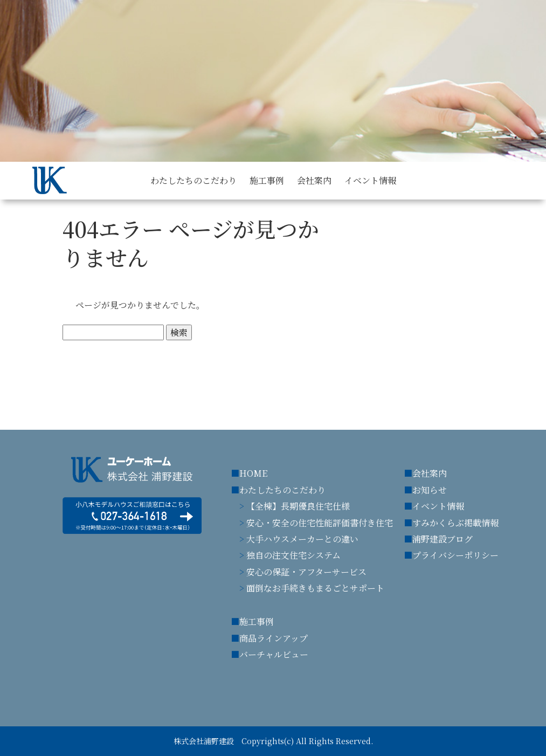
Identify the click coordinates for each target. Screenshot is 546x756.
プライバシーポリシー (455, 555)
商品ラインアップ (274, 638)
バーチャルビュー (274, 654)
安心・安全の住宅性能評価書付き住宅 (320, 523)
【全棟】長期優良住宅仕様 (298, 506)
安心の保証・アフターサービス (306, 572)
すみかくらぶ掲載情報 (455, 523)
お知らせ (430, 490)
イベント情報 (438, 506)
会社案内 (430, 473)
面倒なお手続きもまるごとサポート (315, 588)
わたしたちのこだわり (282, 490)
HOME (253, 473)
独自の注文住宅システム (293, 555)
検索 (179, 332)
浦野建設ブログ (443, 539)
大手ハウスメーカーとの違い (302, 539)
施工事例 (257, 621)
